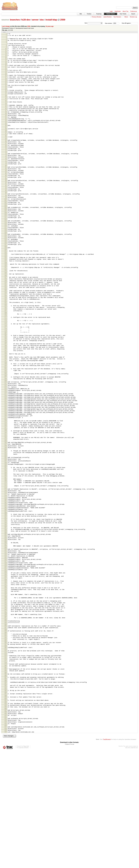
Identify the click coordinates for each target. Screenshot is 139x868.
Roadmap (99, 14)
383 (6, 779)
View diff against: (130, 23)
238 (6, 497)
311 (6, 639)
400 (6, 810)
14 (6, 59)
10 (6, 51)
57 (6, 143)
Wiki (81, 14)
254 (6, 528)
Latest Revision (107, 17)
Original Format (70, 861)
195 (6, 412)
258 (6, 536)
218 (6, 456)
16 (6, 63)
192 (6, 406)
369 (6, 752)
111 (6, 250)
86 (6, 200)
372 (6, 757)
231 (6, 483)
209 (6, 438)
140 (6, 306)
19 (6, 69)
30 (6, 90)
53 (6, 135)
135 (6, 296)
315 (6, 647)
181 (6, 385)
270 (6, 559)
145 (6, 315)
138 (6, 302)
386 (6, 784)
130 (6, 287)
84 (6, 196)
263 (6, 546)
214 (6, 448)
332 (6, 681)
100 (6, 228)
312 (6, 641)
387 (6, 786)
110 (6, 248)
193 (6, 408)
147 (6, 319)
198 (6, 418)
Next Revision (117, 17)
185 (6, 392)
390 (6, 792)
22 (6, 75)
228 (6, 477)
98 (6, 224)
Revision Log (133, 17)
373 (6, 759)
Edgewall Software (23, 865)
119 (6, 266)
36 (6, 102)
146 (6, 317)
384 (6, 781)
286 (6, 591)
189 (6, 400)
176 (6, 375)
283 (6, 585)
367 (6, 748)
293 (6, 604)
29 (6, 88)
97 (6, 222)
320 (6, 658)
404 (6, 817)
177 (6, 376)
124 (6, 276)
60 (6, 148)
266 (6, 551)
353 (6, 721)
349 (6, 714)
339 (6, 694)
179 (6, 381)
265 (6, 549)
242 (6, 505)
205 (6, 431)
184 (6, 390)
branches (15, 20)
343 (6, 702)
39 (6, 107)
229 (6, 479)
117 (6, 262)
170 (6, 364)
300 (6, 618)
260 (6, 540)
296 (6, 611)
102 (6, 232)
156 (6, 337)
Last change (6, 26)
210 (6, 440)
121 (6, 269)
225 (6, 471)
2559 (63, 20)
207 (6, 434)
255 (6, 530)
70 (6, 168)
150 (6, 325)
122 (6, 271)
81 (6, 190)
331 (6, 679)
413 (6, 835)
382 (6, 776)
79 (6, 186)
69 (6, 166)
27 (6, 84)
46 (6, 121)
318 (6, 654)
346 (6, 708)
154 (6, 333)
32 (6, 94)
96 (6, 220)
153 (6, 331)
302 (6, 622)
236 (6, 493)
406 (6, 822)
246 (6, 512)
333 (6, 683)
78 (6, 184)
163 (6, 351)
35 (6, 100)
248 (6, 516)
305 (6, 628)
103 (6, 234)
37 (6, 104)
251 (6, 522)
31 (6, 92)
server (35, 20)
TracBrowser (107, 857)
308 (6, 633)
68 (6, 164)
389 (6, 790)
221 (6, 463)
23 (6, 76)
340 (6, 696)
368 (6, 750)
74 (6, 176)
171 (6, 366)
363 (6, 740)
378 (6, 769)
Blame (126, 17)
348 (6, 712)
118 (6, 264)
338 (6, 693)
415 (6, 839)
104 (6, 236)
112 (6, 252)
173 (6, 369)
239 (6, 499)
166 (6, 356)
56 (6, 141)
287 (6, 593)
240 (6, 501)
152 (6, 329)
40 (6, 110)
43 (6, 115)
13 (6, 57)
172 (6, 368)
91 (6, 210)
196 (6, 414)
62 (6, 152)
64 (6, 156)
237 (6, 495)
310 (6, 637)
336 (6, 689)
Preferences (134, 11)
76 (6, 180)
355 (6, 725)
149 (6, 323)
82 (6, 192)
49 (6, 127)
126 (6, 280)
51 (6, 131)
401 (6, 812)
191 (6, 404)
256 (6, 532)
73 (6, 174)
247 (6, 514)
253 (6, 526)
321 (6, 660)
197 (6, 416)
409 (6, 827)
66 (6, 160)
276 (6, 570)
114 (6, 256)
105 (6, 237)
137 (6, 300)
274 (6, 566)
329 (6, 675)
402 (6, 814)
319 (6, 656)
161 (6, 347)
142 (6, 310)
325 (6, 667)
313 (6, 643)
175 (6, 373)
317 (6, 651)
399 (6, 808)
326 (6, 669)
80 (6, 188)
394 (6, 799)
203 (6, 427)
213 (6, 446)
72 (6, 172)
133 (6, 293)
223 (6, 467)
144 (6, 313)
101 (6, 230)
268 (6, 555)
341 (6, 698)
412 (6, 833)
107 (6, 242)
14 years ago (50, 26)
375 (6, 763)
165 (6, 354)
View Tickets (123, 14)
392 (6, 795)
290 (6, 599)
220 (6, 461)
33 (6, 96)
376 (6, 765)
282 (6, 583)
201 (6, 423)
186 (6, 394)
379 (6, 771)
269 (6, 557)
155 (6, 335)
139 (6, 304)
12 (6, 55)
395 (6, 801)
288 (6, 595)
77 (6, 182)
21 (6, 73)
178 (6, 379)
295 (6, 609)
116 (6, 260)
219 (6, 459)
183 (6, 388)
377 (6, 767)
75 (6, 178)
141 (6, 308)
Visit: (86, 23)
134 (6, 295)
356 (6, 727)
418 (6, 845)
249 (6, 518)
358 (6, 731)
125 (6, 278)
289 (6, 597)
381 (6, 775)
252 (6, 524)
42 (6, 113)
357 (6, 729)
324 (6, 665)
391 (6, 794)
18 (6, 67)
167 (6, 358)
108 (6, 244)
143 (6, 311)
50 (6, 129)
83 (6, 194)
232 (6, 485)
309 (6, 635)
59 (6, 147)
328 (6, 674)
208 (6, 436)
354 (6, 723)
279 (6, 577)
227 (6, 475)
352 (6, 720)
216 (6, 452)
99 (6, 226)
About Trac (125, 11)
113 (6, 253)
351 (6, 718)
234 (6, 489)
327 (6, 672)
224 (6, 469)
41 (6, 112)
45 (6, 119)
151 (6, 327)
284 (6, 587)
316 (6, 649)
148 (6, 321)
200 (6, 421)
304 (6, 626)
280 (6, 579)
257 (6, 534)
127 (6, 282)
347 (6, 710)
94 (6, 216)
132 (6, 291)
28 (6, 86)
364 (6, 742)
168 (6, 360)
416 (6, 841)
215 (6, 450)
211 (6, 442)
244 (6, 509)
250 (6, 520)
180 (6, 383)
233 (6, 487)
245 (6, 511)
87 (6, 202)
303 (6, 624)
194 (6, 410)
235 (6, 491)
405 (6, 819)
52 (6, 133)
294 (6, 607)
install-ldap (51, 20)
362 (6, 738)
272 (6, 563)
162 (6, 348)
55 (6, 139)
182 (6, 386)
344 (6, 704)
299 (6, 616)
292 (6, 602)
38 (6, 106)
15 (6, 61)
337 (6, 691)
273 (6, 565)
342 (6, 700)
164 (6, 352)
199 (6, 419)
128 (6, 284)
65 (6, 158)
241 (6, 503)
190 (6, 402)
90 (6, 208)
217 (6, 454)
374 (6, 761)
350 (6, 716)
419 (6, 847)
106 (6, 240)
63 (6, 154)
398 (6, 807)
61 (6, 150)
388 (6, 788)
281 (6, 581)
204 (6, 429)
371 (6, 755)
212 (6, 444)
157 (6, 339)
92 (6, 212)
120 (6, 268)
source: (5, 20)
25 (6, 81)
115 (6, 258)
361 (6, 736)
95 (6, 218)
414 (6, 837)
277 (6, 573)
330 (6, 677)
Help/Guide (118, 11)
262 (6, 544)
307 (6, 632)
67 (6, 162)
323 (6, 664)
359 (6, 733)
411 (6, 831)
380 (6, 773)
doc (42, 20)
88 (6, 204)
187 (6, 396)
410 (6, 829)
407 (6, 823)
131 (6, 289)
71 (6, 170)
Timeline (89, 14)
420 (6, 849)
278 (6, 575)
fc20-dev (26, 20)
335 (6, 687)
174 (6, 371)
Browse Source (111, 14)
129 (6, 285)
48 (6, 125)
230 (6, 481)
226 (6, 473)
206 (6, 433)
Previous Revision (97, 17)
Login (111, 11)
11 (6, 53)
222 (6, 465)
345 (6, 706)
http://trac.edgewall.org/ (131, 865)
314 (6, 645)
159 (6, 343)
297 (6, 612)
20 (6, 71)
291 (6, 601)
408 (6, 825)
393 (6, 797)
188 (6, 398)
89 (6, 206)
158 (6, 341)
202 (6, 425)
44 (6, 117)
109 (6, 246)
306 (6, 630)
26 (6, 82)
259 (6, 538)
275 (6, 568)
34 (6, 98)
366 (6, 746)
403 (6, 815)
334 (6, 685)
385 (6, 782)
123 (6, 274)
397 (6, 804)
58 (6, 145)
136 (6, 298)
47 (6, 123)
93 (6, 214)
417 (6, 843)
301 (6, 620)
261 (6, 542)
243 (6, 506)
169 (6, 362)
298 (6, 614)
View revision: (109, 23)
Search (133, 14)
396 (6, 803)
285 (6, 589)
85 (6, 198)
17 (6, 65)
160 (6, 345)
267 (6, 553)
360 (6, 735)
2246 (29, 26)
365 (6, 744)
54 (6, 137)
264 (6, 548)
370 (6, 754)
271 (6, 561)
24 (6, 79)
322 (6, 662)
